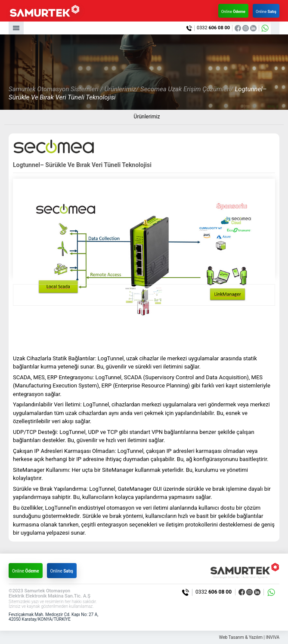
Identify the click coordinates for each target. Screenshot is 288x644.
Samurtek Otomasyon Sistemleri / (56, 89)
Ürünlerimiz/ (121, 89)
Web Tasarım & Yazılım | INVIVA (249, 637)
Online (233, 12)
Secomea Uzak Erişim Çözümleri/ (187, 89)
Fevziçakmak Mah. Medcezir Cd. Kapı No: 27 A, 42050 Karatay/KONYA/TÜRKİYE (53, 617)
